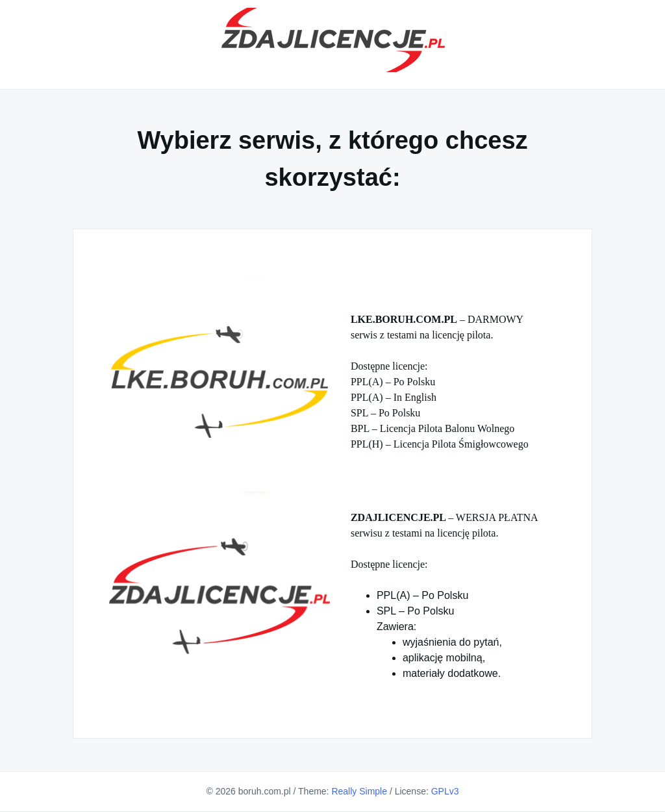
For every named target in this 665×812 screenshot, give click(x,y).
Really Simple (359, 791)
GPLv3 (445, 791)
